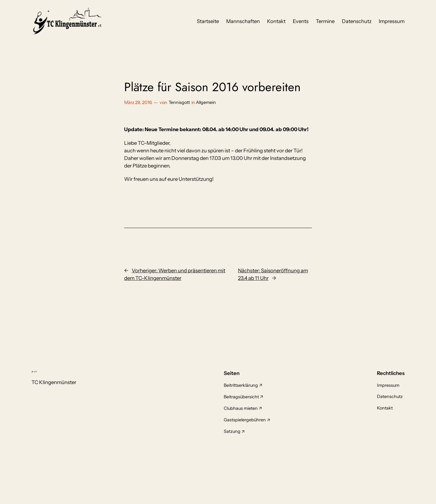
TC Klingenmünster (54, 382)
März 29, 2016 (138, 102)
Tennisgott (179, 102)
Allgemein (206, 102)
